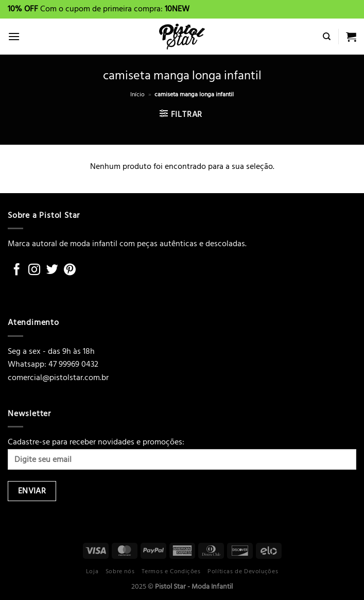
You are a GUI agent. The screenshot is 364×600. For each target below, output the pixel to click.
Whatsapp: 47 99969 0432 (53, 364)
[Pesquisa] (327, 37)
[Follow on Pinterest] (70, 270)
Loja (92, 571)
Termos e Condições (171, 571)
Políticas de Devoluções (243, 571)
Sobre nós (120, 571)
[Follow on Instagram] (34, 270)
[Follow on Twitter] (52, 270)
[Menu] (14, 36)
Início (137, 95)
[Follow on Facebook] (17, 270)
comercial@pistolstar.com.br (58, 378)
